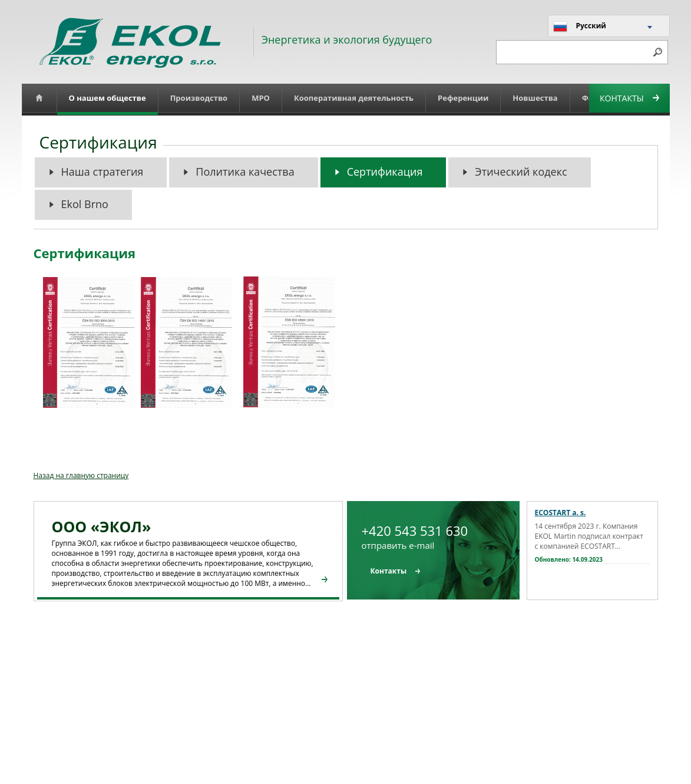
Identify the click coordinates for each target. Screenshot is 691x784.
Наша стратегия (103, 172)
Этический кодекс (521, 172)
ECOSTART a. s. (561, 513)
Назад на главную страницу (81, 475)
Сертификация (385, 172)
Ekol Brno (85, 204)
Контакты (629, 98)
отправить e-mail (398, 545)
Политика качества (245, 172)
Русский (580, 27)
